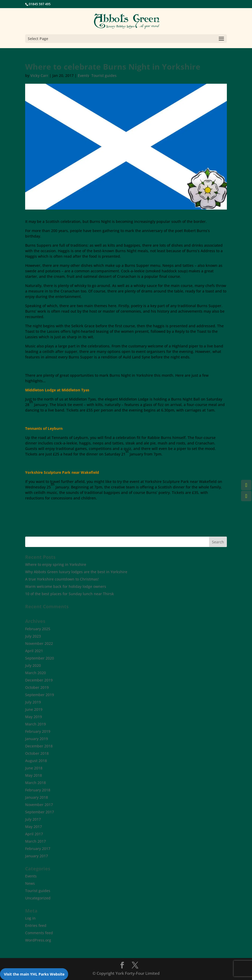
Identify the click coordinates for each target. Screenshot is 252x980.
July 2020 (33, 665)
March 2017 (35, 841)
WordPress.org (38, 940)
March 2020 (35, 673)
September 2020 (40, 658)
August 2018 (36, 761)
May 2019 (34, 717)
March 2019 (35, 724)
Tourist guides (104, 75)
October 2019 (37, 687)
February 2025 (38, 629)
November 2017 (39, 805)
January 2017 (37, 856)
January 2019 (37, 739)
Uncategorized (38, 898)
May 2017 (34, 827)
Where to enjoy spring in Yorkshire (56, 564)
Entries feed (36, 925)
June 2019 (34, 709)
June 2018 (34, 768)
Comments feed (39, 933)
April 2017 (34, 834)
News (30, 883)
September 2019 (40, 695)
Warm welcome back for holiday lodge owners (66, 586)
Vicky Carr (39, 75)
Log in (30, 918)
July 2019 (33, 702)
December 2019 (39, 680)
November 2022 (39, 643)
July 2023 (33, 636)
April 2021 (34, 651)
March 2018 (35, 783)
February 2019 (38, 731)
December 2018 (39, 746)
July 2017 (33, 819)
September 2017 (40, 812)
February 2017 (38, 849)
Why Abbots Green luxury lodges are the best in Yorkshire (76, 572)
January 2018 (37, 797)
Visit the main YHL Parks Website (34, 974)
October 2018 (37, 753)
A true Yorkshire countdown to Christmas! (62, 579)
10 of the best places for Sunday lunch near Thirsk (70, 594)
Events (84, 75)
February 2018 (38, 790)
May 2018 (34, 775)
